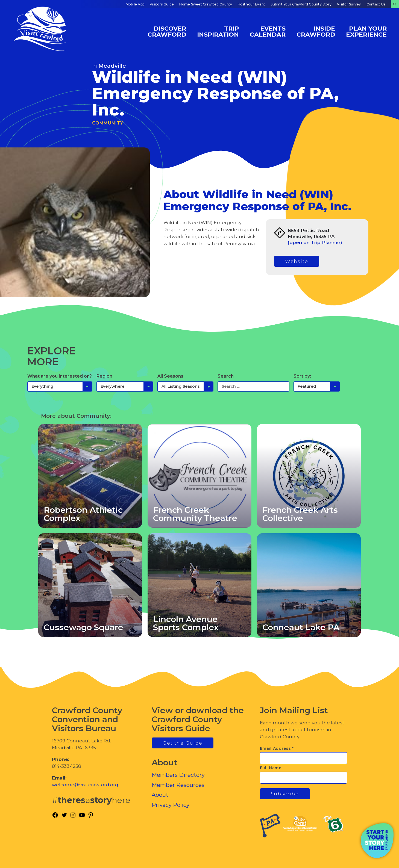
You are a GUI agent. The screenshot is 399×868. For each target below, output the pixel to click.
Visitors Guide (162, 4)
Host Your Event (252, 4)
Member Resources (178, 785)
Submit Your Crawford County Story (301, 4)
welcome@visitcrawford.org (85, 785)
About (160, 795)
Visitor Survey (349, 4)
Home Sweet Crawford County (206, 4)
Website (297, 261)
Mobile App (135, 4)
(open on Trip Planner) (315, 242)
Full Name (271, 768)
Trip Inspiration (218, 31)
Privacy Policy (171, 805)
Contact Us (376, 4)
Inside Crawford (316, 31)
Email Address (277, 748)
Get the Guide (183, 743)
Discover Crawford (167, 31)
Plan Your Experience (366, 31)
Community (108, 123)
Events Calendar (268, 31)
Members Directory (178, 775)
